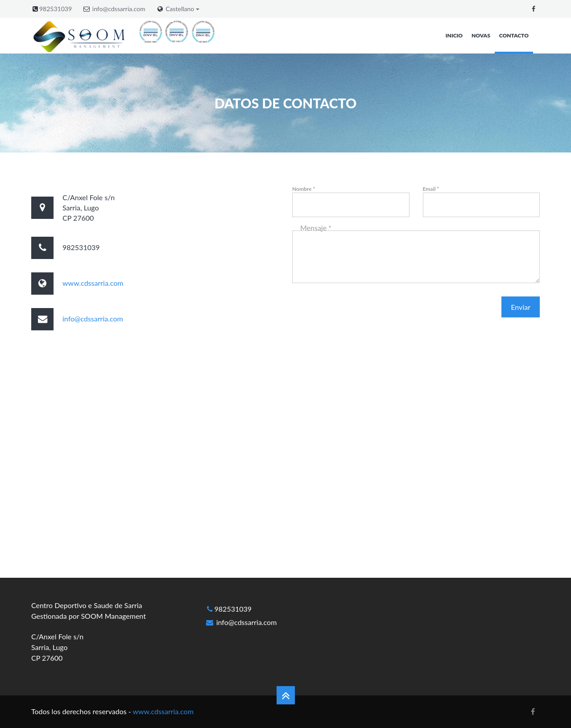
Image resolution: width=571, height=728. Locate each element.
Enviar (521, 307)
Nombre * (304, 189)
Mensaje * (316, 228)
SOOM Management (113, 616)
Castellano (182, 9)
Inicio (454, 35)
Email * (431, 189)
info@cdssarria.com (119, 9)
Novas (481, 35)
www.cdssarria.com (93, 283)
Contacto (514, 35)
